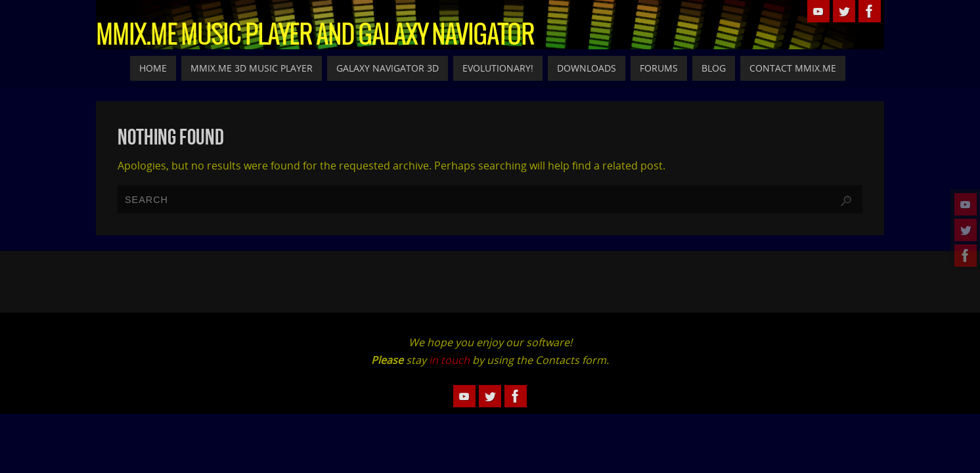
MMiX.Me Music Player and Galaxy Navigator (315, 37)
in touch (449, 360)
